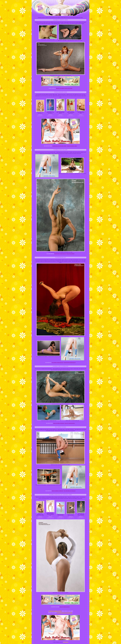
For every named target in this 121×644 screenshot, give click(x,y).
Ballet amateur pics (70, 423)
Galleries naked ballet (58, 363)
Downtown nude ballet (60, 254)
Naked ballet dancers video (59, 146)
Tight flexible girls (72, 146)
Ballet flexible (70, 254)
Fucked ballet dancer (65, 613)
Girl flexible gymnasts (58, 491)
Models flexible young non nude (64, 88)
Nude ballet (66, 642)
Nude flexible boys (55, 611)
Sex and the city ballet (70, 491)
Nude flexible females (59, 423)
